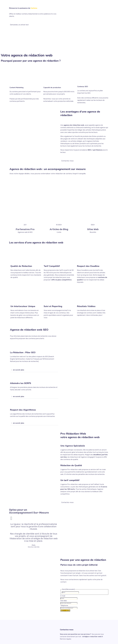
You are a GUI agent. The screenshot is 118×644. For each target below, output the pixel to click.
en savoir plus (19, 370)
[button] (34, 370)
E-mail (63, 596)
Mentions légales (66, 639)
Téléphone (64, 605)
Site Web (64, 601)
